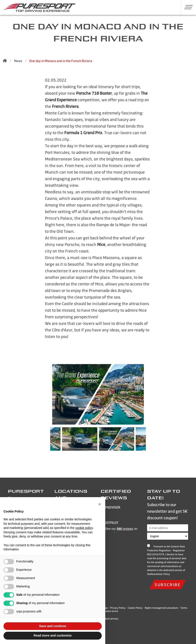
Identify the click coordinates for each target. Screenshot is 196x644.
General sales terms (107, 611)
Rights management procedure (161, 608)
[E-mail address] (168, 528)
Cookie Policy (135, 608)
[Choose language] (168, 536)
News (18, 61)
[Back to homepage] (6, 60)
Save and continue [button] (53, 626)
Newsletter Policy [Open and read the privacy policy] (160, 574)
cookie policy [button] (84, 528)
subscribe (167, 584)
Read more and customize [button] (53, 635)
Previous (44, 441)
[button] (187, 7)
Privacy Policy (118, 608)
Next (152, 441)
